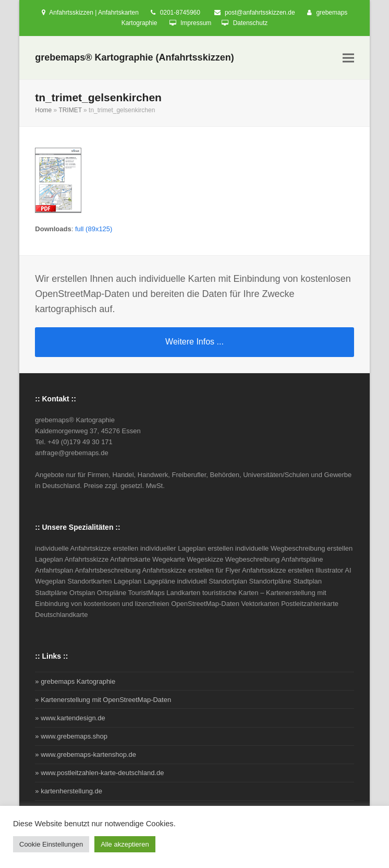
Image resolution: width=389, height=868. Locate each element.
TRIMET (70, 110)
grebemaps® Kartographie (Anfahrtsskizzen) (134, 57)
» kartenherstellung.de (69, 791)
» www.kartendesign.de (70, 718)
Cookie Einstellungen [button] (51, 844)
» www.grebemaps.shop (71, 736)
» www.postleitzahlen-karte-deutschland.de (99, 773)
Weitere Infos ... (194, 342)
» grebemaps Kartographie (75, 681)
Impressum (196, 23)
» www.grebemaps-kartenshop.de (86, 754)
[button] (348, 58)
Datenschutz (251, 23)
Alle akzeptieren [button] (125, 844)
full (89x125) (94, 229)
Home (43, 110)
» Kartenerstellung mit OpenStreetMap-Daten (103, 700)
